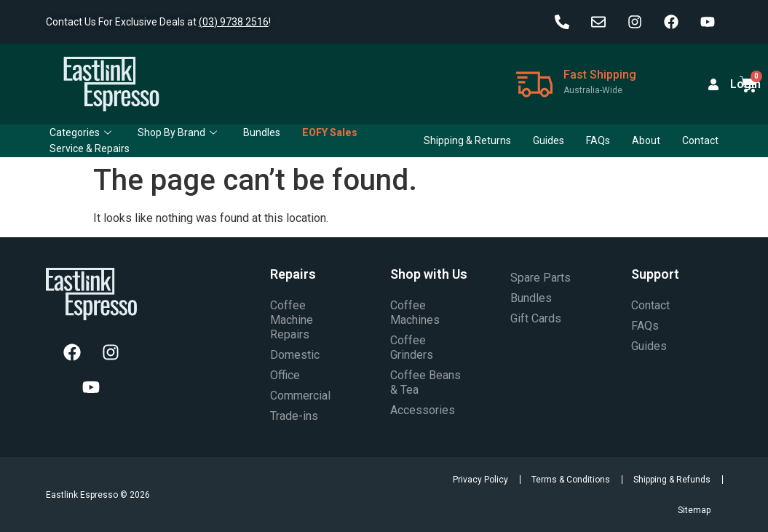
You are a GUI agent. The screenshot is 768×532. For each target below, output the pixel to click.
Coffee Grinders (412, 348)
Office (285, 375)
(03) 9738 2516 (234, 22)
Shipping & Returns (467, 140)
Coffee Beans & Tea (425, 382)
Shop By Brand (177, 132)
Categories (80, 132)
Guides (549, 140)
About (646, 140)
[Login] (713, 84)
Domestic (295, 355)
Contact (700, 140)
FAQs (598, 140)
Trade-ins (294, 416)
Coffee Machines (415, 313)
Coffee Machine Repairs (292, 320)
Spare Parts (541, 278)
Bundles (262, 132)
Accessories (423, 410)
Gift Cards (536, 318)
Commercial (300, 396)
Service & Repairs (90, 148)
